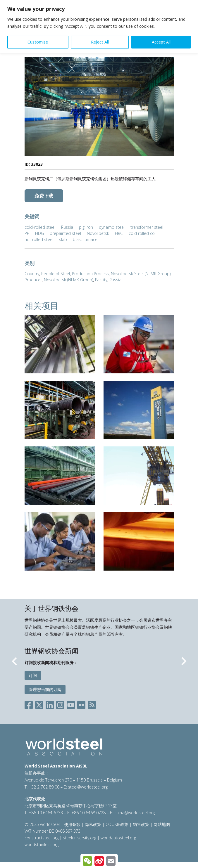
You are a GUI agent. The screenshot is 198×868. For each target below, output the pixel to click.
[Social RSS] (92, 704)
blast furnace (85, 239)
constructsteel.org (42, 838)
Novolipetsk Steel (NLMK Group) (141, 274)
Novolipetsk (98, 233)
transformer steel (147, 227)
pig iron (86, 227)
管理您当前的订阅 (45, 689)
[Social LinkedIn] (50, 704)
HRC (119, 233)
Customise (38, 42)
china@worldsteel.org (135, 813)
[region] (99, 27)
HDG (39, 233)
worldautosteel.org (119, 838)
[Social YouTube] (71, 704)
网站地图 (162, 824)
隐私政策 (93, 824)
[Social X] (39, 704)
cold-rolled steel (40, 227)
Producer (33, 280)
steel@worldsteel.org (88, 787)
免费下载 (44, 196)
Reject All (100, 42)
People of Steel (56, 274)
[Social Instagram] (60, 704)
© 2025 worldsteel (43, 824)
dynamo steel (112, 227)
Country (32, 274)
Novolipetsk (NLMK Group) (68, 280)
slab (63, 239)
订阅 (33, 675)
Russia (67, 227)
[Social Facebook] (30, 704)
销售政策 (141, 824)
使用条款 (72, 824)
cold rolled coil (143, 233)
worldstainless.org (42, 844)
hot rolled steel (39, 239)
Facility (101, 280)
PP (27, 233)
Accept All (161, 42)
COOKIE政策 (117, 824)
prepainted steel (65, 233)
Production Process (90, 274)
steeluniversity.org (80, 838)
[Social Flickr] (81, 704)
